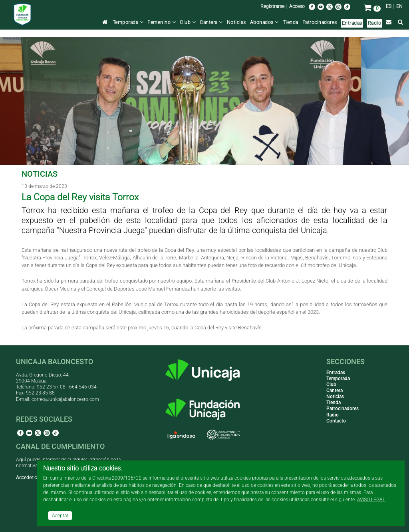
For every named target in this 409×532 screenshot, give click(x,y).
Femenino (162, 22)
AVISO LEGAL (371, 500)
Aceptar (60, 516)
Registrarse (272, 6)
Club (188, 22)
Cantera (211, 22)
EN (399, 6)
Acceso (297, 6)
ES (389, 6)
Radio (375, 23)
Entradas (352, 23)
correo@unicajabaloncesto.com (65, 399)
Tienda (291, 22)
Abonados (264, 22)
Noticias (236, 22)
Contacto (336, 421)
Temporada (128, 22)
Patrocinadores (320, 22)
